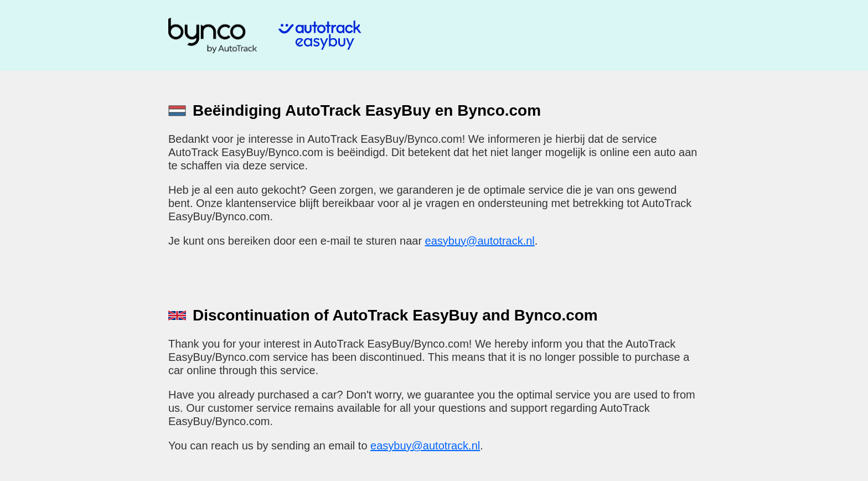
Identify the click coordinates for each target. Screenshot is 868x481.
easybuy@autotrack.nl (480, 241)
